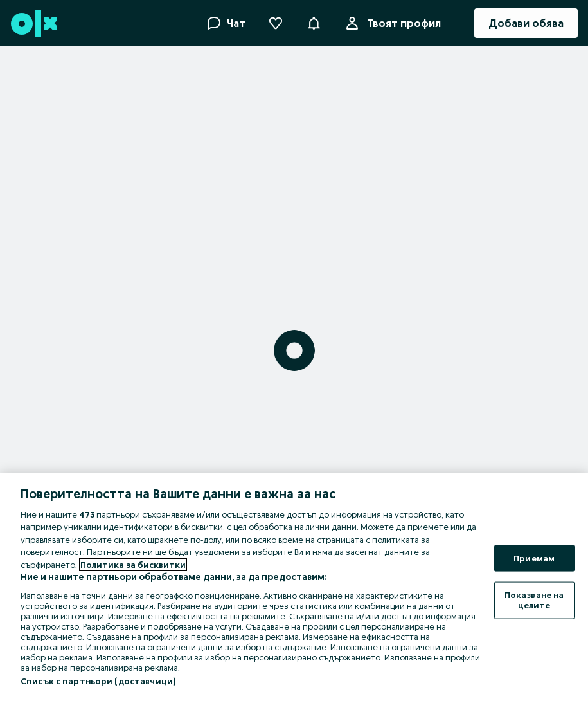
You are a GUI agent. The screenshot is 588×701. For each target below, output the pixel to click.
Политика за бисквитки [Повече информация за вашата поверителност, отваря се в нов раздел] (133, 565)
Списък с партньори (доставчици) (98, 681)
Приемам (534, 558)
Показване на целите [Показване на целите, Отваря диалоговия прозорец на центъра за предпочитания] (534, 600)
